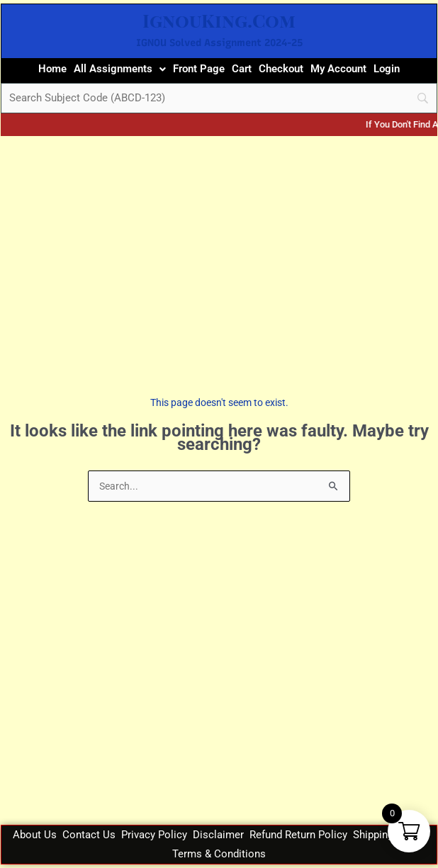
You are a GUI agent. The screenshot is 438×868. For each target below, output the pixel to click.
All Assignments (120, 69)
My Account (338, 69)
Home (52, 69)
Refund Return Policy (298, 835)
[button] (120, 69)
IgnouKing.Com (219, 20)
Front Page (199, 69)
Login (387, 69)
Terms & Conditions (219, 854)
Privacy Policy (154, 835)
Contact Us (89, 835)
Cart (242, 69)
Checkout (281, 69)
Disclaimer (218, 835)
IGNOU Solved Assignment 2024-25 (219, 43)
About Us (35, 835)
